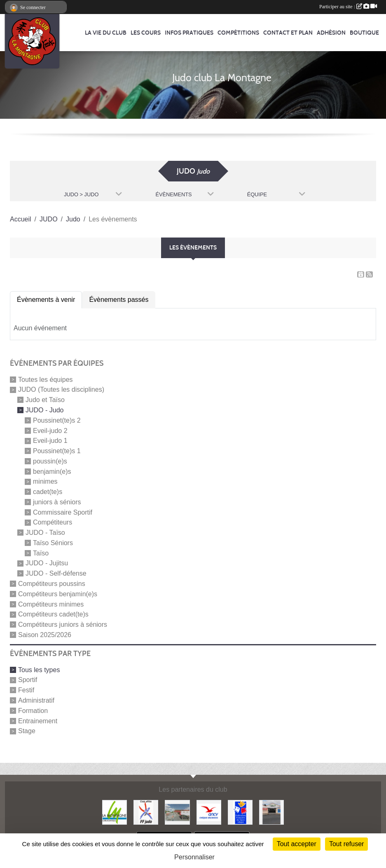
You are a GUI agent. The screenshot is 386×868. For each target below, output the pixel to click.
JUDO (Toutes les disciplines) (61, 389)
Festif (26, 690)
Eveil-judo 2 (50, 430)
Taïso (41, 553)
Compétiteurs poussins (52, 584)
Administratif (36, 700)
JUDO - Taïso (45, 533)
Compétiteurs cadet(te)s (53, 614)
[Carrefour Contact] (271, 812)
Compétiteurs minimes (51, 604)
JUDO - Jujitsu (47, 563)
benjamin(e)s (52, 471)
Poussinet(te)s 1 (57, 451)
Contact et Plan (288, 33)
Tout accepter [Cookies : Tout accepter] (297, 844)
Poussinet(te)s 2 (57, 420)
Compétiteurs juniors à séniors (63, 625)
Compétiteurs (53, 522)
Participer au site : (348, 7)
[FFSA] (240, 812)
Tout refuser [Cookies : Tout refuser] (346, 844)
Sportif (28, 680)
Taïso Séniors (53, 543)
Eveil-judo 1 (50, 441)
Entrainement (38, 721)
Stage (27, 731)
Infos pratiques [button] (189, 33)
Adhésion (331, 33)
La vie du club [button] (106, 33)
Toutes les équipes (46, 379)
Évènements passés (119, 300)
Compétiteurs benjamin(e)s (58, 594)
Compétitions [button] (238, 33)
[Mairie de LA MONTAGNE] (115, 812)
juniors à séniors (57, 502)
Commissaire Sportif (63, 512)
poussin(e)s (50, 461)
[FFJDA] (146, 812)
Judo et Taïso (45, 400)
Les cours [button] (146, 33)
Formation (33, 711)
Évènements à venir (46, 300)
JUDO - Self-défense (56, 573)
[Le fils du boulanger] (177, 812)
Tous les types (39, 669)
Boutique (364, 33)
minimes (45, 481)
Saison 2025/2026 (45, 635)
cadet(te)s (48, 492)
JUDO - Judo (44, 410)
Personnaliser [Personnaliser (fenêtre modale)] (194, 857)
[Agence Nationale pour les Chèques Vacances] (209, 812)
